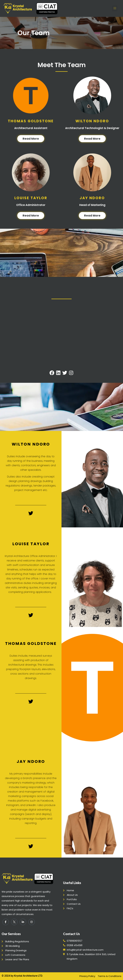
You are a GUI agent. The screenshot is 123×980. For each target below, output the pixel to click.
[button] (115, 8)
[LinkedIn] (23, 922)
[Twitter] (14, 922)
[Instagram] (32, 922)
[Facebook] (6, 922)
